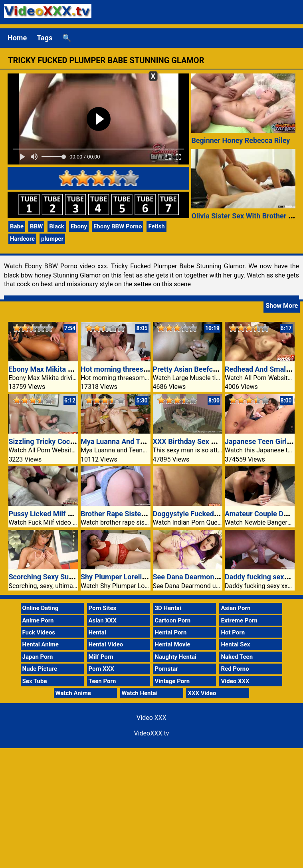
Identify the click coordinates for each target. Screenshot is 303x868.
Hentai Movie (172, 644)
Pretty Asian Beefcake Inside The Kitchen (220, 369)
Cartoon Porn (172, 620)
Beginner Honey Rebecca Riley (241, 140)
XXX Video (202, 693)
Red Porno (235, 669)
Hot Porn (233, 632)
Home (17, 38)
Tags (45, 38)
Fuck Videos (39, 632)
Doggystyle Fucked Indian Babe (203, 514)
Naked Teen (237, 657)
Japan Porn (38, 657)
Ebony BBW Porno (118, 226)
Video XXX (235, 681)
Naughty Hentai (175, 657)
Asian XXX (103, 620)
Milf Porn (101, 657)
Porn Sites (103, 608)
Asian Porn (236, 608)
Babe (17, 226)
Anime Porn (38, 620)
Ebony (79, 226)
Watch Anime (73, 693)
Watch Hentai (140, 693)
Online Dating (41, 608)
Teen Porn (102, 681)
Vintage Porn (172, 681)
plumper (52, 239)
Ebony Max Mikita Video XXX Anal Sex (70, 369)
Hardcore (22, 239)
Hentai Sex (235, 644)
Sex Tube (35, 681)
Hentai (97, 632)
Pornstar (166, 669)
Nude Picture (40, 669)
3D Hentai (168, 608)
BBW (36, 226)
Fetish (156, 226)
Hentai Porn (170, 632)
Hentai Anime (41, 644)
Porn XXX (101, 669)
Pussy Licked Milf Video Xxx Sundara (68, 514)
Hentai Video (106, 644)
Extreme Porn (239, 620)
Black (56, 226)
